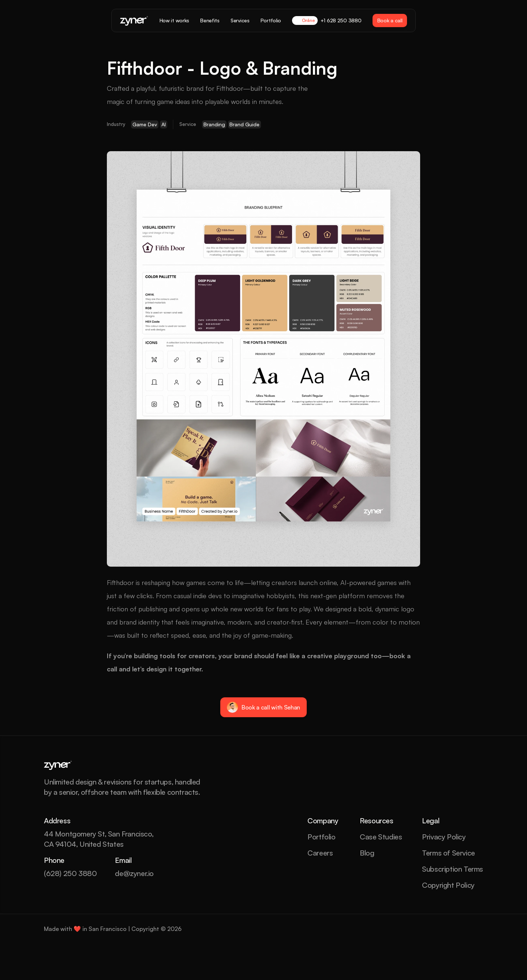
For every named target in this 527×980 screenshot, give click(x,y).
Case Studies (381, 837)
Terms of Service (448, 853)
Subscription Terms (453, 869)
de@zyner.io (134, 873)
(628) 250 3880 (70, 873)
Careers (320, 853)
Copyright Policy (448, 885)
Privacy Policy (444, 837)
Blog (367, 853)
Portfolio (321, 837)
